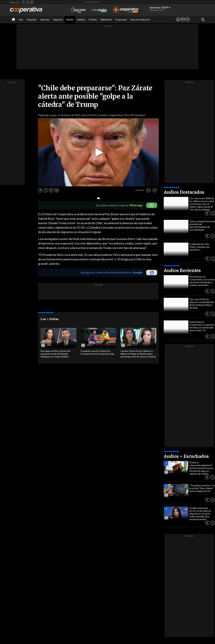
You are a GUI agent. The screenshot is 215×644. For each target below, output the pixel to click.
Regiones (58, 20)
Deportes (45, 20)
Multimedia (106, 20)
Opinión (81, 20)
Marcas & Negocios (140, 20)
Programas (121, 20)
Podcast (93, 20)
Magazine (32, 20)
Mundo (70, 20)
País (21, 20)
